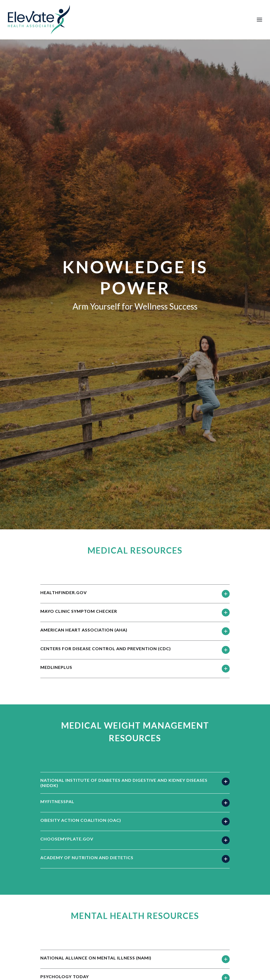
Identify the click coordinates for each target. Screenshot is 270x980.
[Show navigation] (258, 20)
